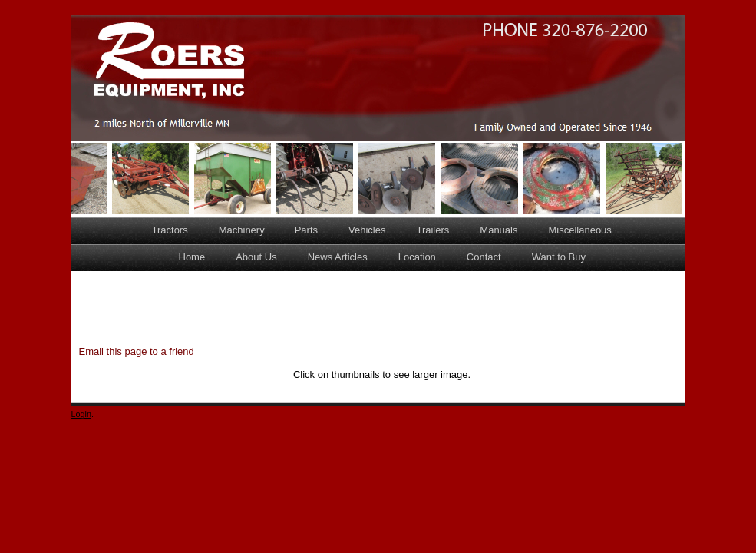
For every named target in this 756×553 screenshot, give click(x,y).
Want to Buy (559, 257)
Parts (306, 230)
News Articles (338, 257)
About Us (256, 257)
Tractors (170, 230)
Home (192, 257)
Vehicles (367, 230)
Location (417, 257)
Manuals (498, 230)
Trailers (432, 230)
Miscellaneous (579, 230)
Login (82, 414)
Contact (484, 257)
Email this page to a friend (137, 351)
